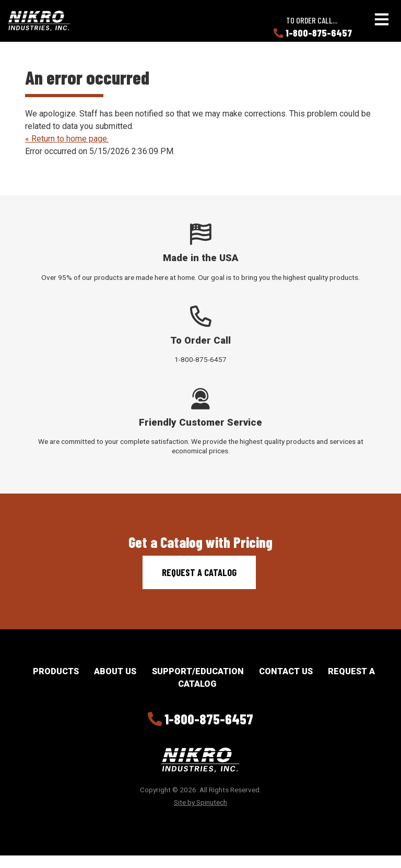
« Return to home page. (67, 139)
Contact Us (286, 671)
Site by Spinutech (200, 802)
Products (56, 671)
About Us (115, 671)
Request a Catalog (199, 572)
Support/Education (198, 671)
